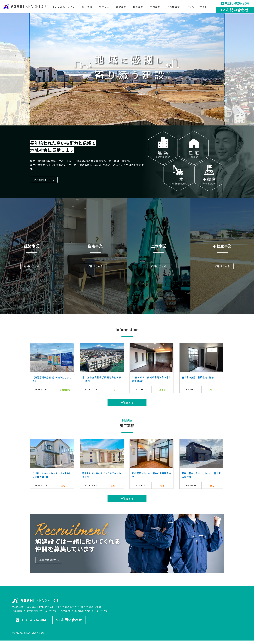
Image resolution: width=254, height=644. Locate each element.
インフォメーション (64, 7)
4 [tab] (132, 122)
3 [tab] (127, 122)
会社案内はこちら (44, 180)
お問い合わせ (235, 10)
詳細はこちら (32, 266)
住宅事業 (138, 7)
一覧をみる (127, 402)
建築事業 (121, 7)
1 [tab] (118, 122)
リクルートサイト (197, 7)
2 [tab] (123, 122)
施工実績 (87, 7)
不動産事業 (173, 7)
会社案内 (104, 7)
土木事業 (155, 7)
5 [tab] (136, 122)
